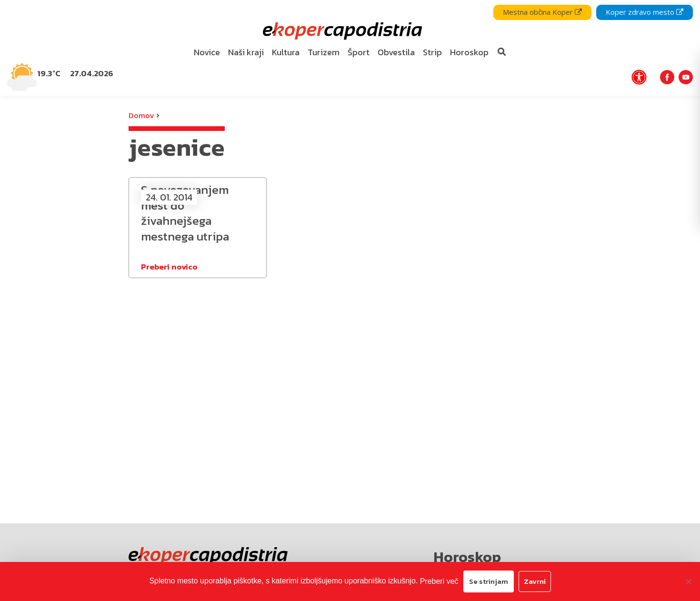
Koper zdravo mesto (645, 12)
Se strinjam (489, 581)
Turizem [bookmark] (324, 52)
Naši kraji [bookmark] (246, 52)
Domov (141, 115)
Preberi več (439, 581)
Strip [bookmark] (432, 52)
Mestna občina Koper (542, 12)
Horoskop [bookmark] (469, 52)
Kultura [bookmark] (286, 52)
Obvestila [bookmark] (396, 52)
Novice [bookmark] (207, 52)
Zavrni (535, 581)
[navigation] (350, 48)
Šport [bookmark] (359, 52)
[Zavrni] (688, 581)
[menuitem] (207, 53)
